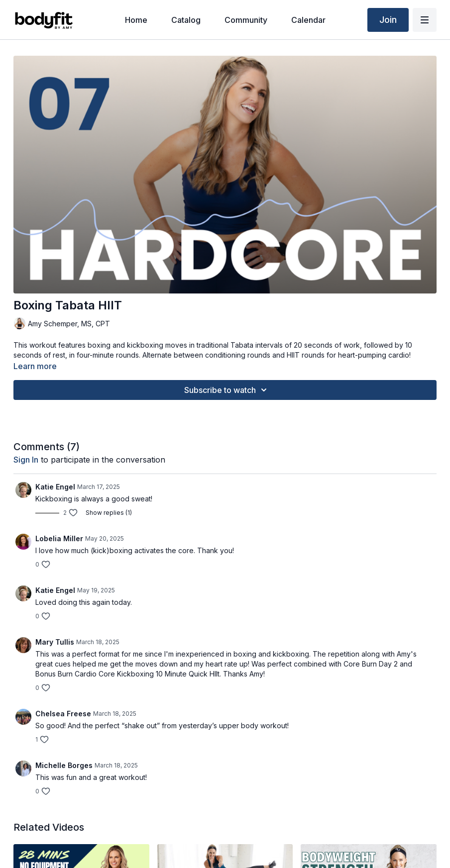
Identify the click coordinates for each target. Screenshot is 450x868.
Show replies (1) (109, 513)
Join (388, 20)
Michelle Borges (64, 765)
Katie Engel (55, 487)
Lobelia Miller (59, 538)
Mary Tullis (55, 642)
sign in (26, 460)
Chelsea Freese (63, 714)
